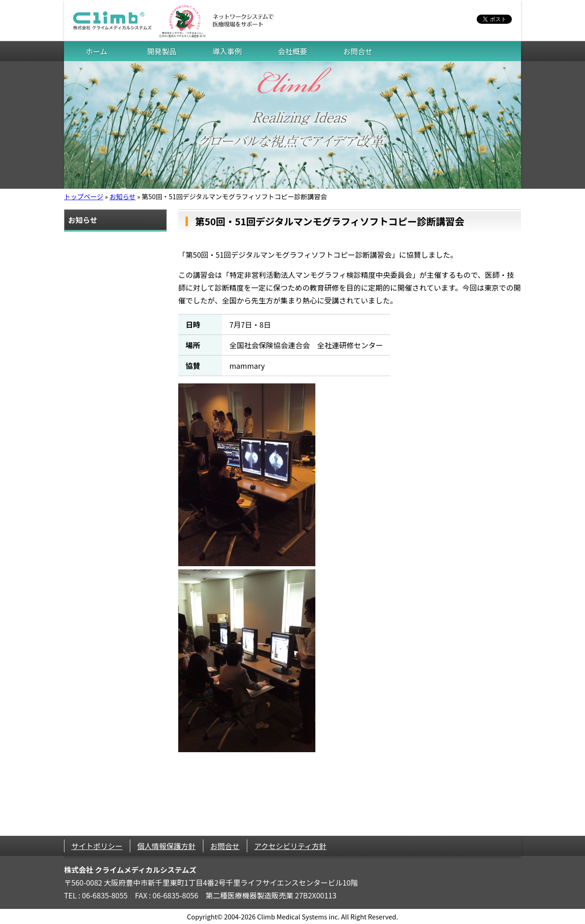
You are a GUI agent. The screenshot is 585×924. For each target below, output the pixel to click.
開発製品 (162, 51)
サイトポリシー (97, 846)
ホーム (96, 51)
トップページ (84, 196)
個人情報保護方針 (166, 846)
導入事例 (227, 51)
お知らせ (122, 196)
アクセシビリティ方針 (290, 846)
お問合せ (358, 51)
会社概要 (292, 51)
